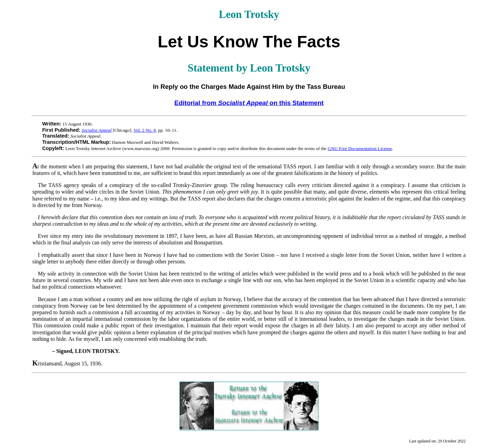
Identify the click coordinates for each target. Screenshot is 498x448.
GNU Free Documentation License (360, 148)
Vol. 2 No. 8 (145, 130)
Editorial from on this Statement (249, 103)
